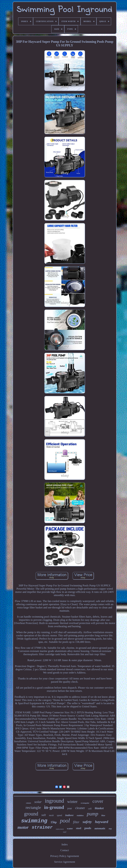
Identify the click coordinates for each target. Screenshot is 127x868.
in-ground (54, 807)
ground (31, 814)
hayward (102, 822)
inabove (69, 815)
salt (44, 815)
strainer (42, 828)
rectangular (85, 803)
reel (65, 832)
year (70, 808)
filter (76, 822)
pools (88, 828)
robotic (29, 803)
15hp (54, 822)
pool (65, 821)
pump (93, 814)
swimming (34, 821)
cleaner (80, 808)
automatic (100, 828)
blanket (99, 808)
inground (54, 801)
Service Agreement (65, 862)
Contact (65, 850)
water (70, 828)
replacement (60, 829)
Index (65, 844)
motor (23, 827)
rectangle (33, 808)
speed (59, 815)
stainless (80, 815)
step (110, 829)
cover (98, 801)
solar (38, 802)
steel (79, 828)
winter (72, 802)
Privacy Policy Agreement (65, 856)
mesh (51, 815)
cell (90, 809)
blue (103, 815)
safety (87, 822)
